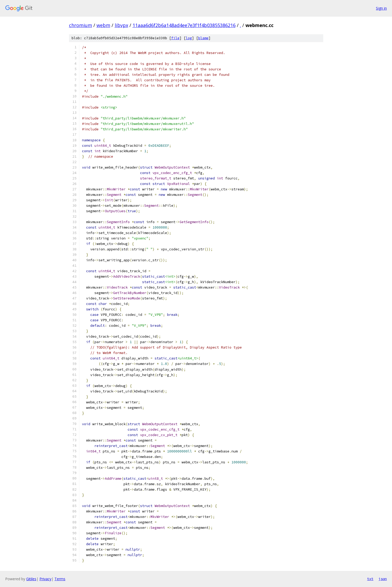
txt (370, 579)
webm (103, 25)
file (175, 38)
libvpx (121, 25)
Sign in (381, 8)
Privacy (45, 579)
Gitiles (31, 579)
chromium (81, 25)
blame (203, 38)
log (189, 38)
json (383, 579)
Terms (60, 579)
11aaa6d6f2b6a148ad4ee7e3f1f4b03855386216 (184, 25)
